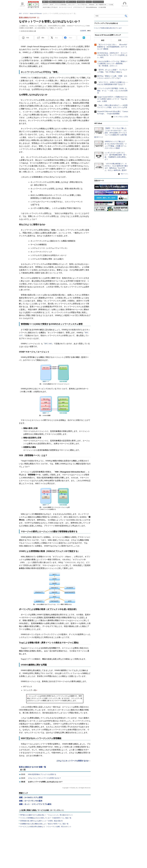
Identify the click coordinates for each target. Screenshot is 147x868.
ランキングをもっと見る (121, 117)
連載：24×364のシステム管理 (31, 797)
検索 (126, 16)
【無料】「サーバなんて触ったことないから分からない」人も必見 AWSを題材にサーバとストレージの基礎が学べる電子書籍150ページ (111, 133)
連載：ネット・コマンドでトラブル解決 (35, 804)
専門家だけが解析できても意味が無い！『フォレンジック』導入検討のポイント (47, 815)
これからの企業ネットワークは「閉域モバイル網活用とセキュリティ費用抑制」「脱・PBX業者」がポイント (112, 64)
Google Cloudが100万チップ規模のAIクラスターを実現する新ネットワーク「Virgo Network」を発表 (112, 99)
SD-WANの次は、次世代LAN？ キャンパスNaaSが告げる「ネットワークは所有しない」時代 (112, 55)
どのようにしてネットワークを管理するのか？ (45, 778)
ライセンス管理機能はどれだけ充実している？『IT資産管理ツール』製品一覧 (46, 818)
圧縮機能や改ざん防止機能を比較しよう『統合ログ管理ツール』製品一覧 (44, 824)
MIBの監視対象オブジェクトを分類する (42, 774)
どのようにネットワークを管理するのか (73, 761)
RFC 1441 (48, 344)
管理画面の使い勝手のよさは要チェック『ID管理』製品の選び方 (41, 821)
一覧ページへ (124, 174)
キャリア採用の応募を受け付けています (109, 28)
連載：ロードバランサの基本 (31, 801)
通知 (43, 38)
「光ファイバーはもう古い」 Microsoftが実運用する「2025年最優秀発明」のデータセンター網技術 (112, 47)
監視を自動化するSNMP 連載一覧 (32, 767)
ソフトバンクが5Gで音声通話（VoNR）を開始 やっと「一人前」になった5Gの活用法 (112, 91)
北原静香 (83, 31)
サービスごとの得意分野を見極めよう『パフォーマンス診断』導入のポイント (46, 827)
